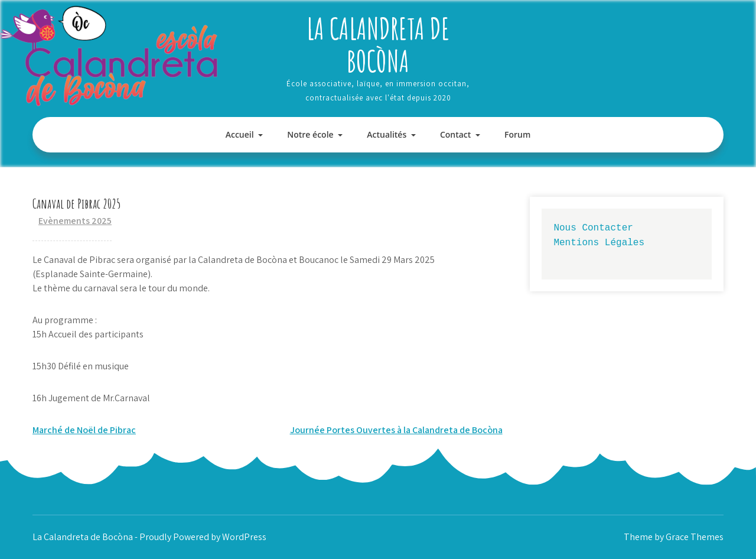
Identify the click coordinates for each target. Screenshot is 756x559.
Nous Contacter (593, 227)
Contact (455, 134)
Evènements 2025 (75, 221)
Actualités (387, 134)
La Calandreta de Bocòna (378, 44)
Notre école (310, 134)
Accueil (240, 134)
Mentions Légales (599, 242)
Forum (517, 134)
